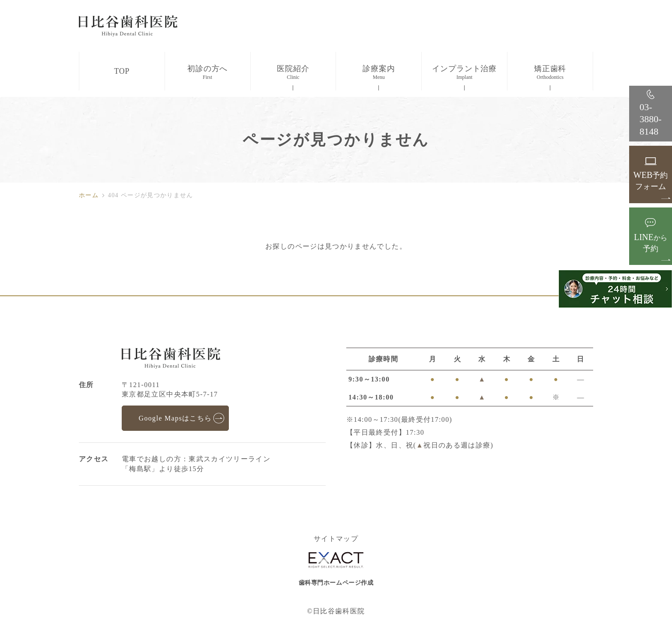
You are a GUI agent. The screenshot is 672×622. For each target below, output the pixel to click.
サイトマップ (336, 539)
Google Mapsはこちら (175, 418)
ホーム (89, 195)
